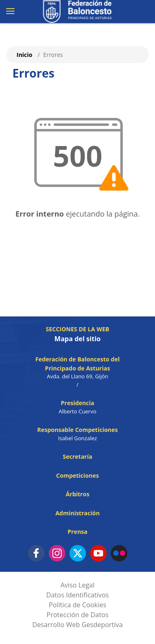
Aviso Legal (77, 585)
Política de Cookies (77, 605)
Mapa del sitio (78, 339)
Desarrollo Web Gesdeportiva (77, 625)
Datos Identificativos (77, 595)
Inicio (24, 55)
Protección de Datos (78, 615)
